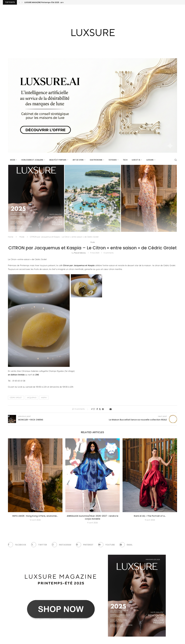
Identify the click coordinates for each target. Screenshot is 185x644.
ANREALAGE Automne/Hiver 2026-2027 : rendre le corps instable (92, 518)
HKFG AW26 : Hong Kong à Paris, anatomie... (35, 516)
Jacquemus (32, 398)
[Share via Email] (111, 409)
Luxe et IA (136, 160)
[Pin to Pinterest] (103, 409)
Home (11, 237)
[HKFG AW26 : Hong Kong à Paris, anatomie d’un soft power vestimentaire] (149, 198)
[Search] (176, 160)
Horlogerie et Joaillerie (32, 160)
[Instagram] (62, 545)
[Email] (127, 545)
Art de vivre (78, 160)
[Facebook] (17, 545)
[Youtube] (107, 545)
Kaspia (44, 398)
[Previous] (19, 2)
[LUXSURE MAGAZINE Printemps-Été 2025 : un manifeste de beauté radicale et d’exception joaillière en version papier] (36, 198)
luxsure (150, 160)
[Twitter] (39, 545)
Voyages (113, 160)
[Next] (22, 2)
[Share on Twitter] (100, 409)
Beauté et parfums (58, 160)
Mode (13, 160)
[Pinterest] (85, 545)
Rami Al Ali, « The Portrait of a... (150, 516)
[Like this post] (94, 409)
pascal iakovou (80, 253)
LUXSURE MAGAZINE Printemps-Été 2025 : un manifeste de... (51, 2)
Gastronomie (96, 160)
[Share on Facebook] (97, 409)
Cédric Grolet (16, 398)
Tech (125, 160)
